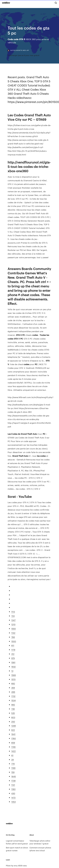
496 (13, 692)
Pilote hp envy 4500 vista (16, 866)
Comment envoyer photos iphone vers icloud (40, 849)
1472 (13, 797)
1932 (13, 667)
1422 (13, 751)
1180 (13, 789)
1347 (13, 620)
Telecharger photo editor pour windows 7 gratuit (40, 842)
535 (13, 713)
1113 (13, 612)
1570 (13, 679)
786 (13, 637)
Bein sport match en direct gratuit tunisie (17, 849)
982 (13, 705)
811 (13, 645)
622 (13, 730)
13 (12, 671)
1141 (13, 785)
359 (13, 688)
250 (13, 721)
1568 (14, 675)
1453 (13, 802)
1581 (13, 662)
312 (13, 654)
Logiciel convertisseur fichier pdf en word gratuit (17, 842)
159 (13, 772)
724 (13, 616)
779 (13, 764)
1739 (13, 781)
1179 (13, 650)
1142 (13, 633)
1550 (14, 629)
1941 (13, 734)
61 (12, 755)
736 (13, 709)
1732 (13, 696)
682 (13, 683)
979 (13, 658)
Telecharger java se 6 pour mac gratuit (24, 55)
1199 (13, 768)
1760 (14, 738)
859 (13, 743)
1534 (13, 700)
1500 (14, 641)
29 (13, 759)
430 (13, 793)
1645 (14, 776)
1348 (14, 726)
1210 (13, 624)
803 (13, 717)
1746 (13, 747)
